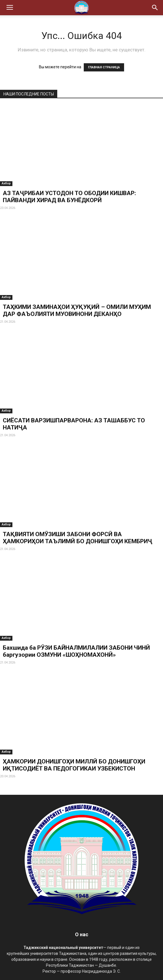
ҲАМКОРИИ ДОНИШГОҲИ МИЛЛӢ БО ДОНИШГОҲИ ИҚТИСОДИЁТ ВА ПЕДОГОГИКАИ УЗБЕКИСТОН (74, 765)
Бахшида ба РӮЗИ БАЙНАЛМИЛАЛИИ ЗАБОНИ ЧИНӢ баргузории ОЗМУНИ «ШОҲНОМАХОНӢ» (76, 651)
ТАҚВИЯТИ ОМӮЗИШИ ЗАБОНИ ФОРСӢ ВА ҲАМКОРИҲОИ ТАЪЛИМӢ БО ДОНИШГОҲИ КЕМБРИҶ (78, 538)
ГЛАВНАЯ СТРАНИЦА (104, 67)
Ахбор (6, 183)
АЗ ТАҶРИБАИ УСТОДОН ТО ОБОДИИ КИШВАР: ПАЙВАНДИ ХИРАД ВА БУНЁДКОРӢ (69, 197)
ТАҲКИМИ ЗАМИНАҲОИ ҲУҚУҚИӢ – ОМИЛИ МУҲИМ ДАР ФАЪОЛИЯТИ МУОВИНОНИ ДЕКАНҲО (77, 310)
